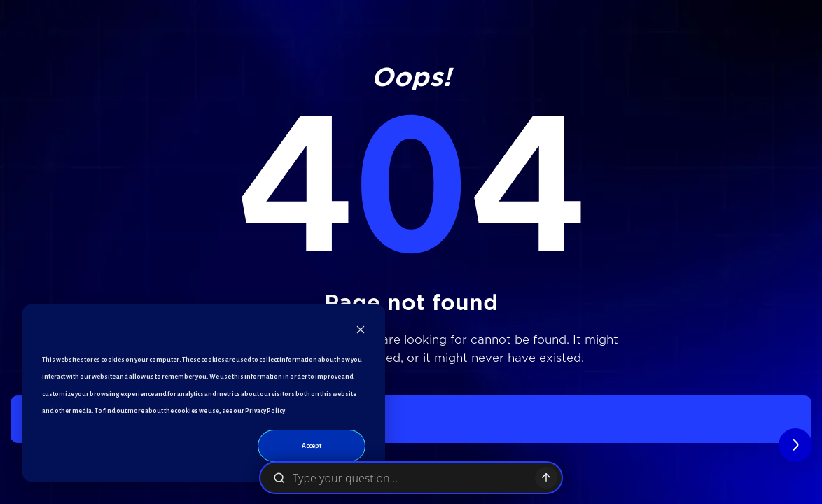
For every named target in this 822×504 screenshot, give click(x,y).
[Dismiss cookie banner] (361, 333)
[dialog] (204, 393)
